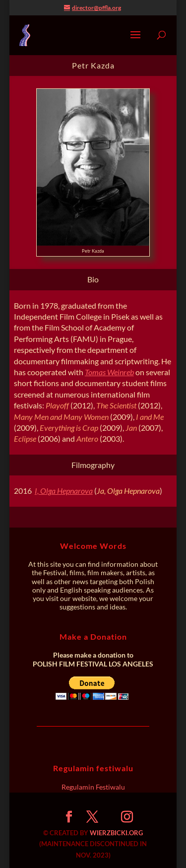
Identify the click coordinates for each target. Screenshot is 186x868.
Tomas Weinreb (109, 372)
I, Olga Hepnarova (64, 491)
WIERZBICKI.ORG (116, 833)
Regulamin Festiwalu (93, 787)
